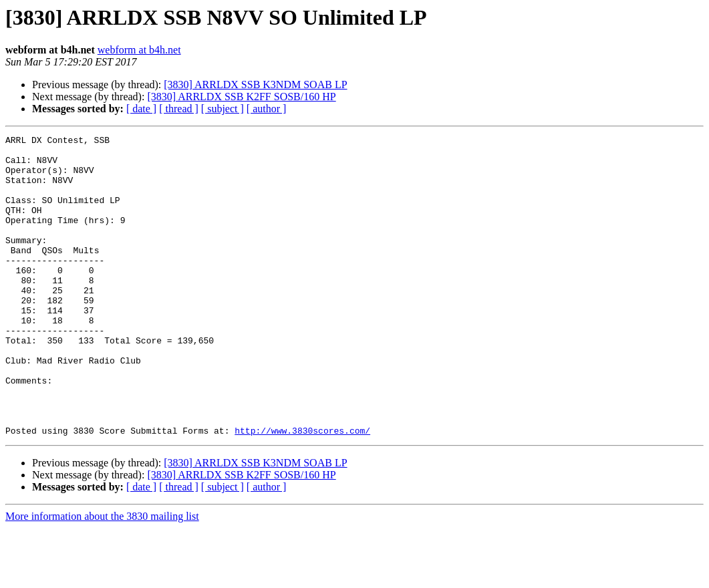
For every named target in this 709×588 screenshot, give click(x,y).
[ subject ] (223, 109)
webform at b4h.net (139, 50)
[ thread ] (179, 109)
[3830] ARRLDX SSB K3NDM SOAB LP (255, 85)
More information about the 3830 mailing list (102, 576)
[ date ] (141, 109)
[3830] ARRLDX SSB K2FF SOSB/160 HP (241, 97)
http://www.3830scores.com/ (302, 490)
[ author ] (267, 109)
